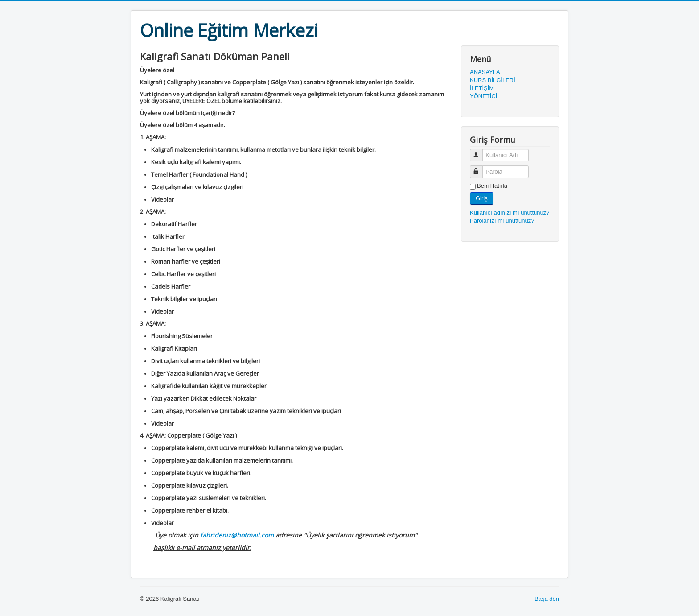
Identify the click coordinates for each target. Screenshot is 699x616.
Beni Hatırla (492, 186)
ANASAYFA (485, 72)
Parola (480, 168)
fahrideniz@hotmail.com (237, 535)
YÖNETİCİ (483, 96)
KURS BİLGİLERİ (493, 80)
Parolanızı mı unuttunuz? (502, 221)
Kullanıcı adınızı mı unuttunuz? (510, 213)
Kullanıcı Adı (480, 151)
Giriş (482, 198)
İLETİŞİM (482, 88)
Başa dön (547, 599)
